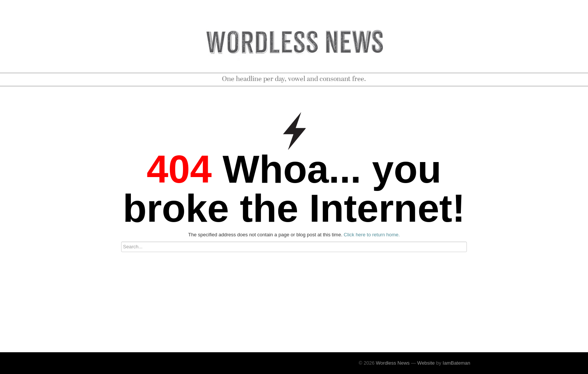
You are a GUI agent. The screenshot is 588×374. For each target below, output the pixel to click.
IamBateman (456, 363)
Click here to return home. (372, 235)
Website (426, 363)
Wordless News (393, 363)
